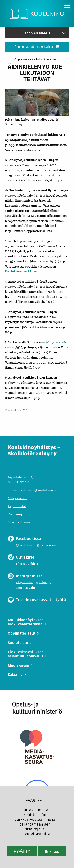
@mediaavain (47, 545)
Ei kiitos (52, 851)
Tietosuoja (16, 514)
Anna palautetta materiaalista (37, 47)
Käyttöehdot (17, 506)
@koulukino (24, 545)
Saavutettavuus (19, 522)
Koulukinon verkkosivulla (24, 271)
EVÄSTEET (35, 800)
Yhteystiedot (17, 498)
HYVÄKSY (22, 851)
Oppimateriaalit (25, 60)
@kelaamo (44, 582)
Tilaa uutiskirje (27, 563)
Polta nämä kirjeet (48, 60)
